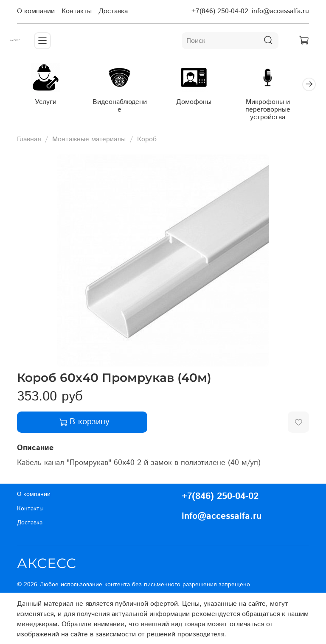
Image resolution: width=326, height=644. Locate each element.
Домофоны (184, 100)
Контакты (77, 11)
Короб (147, 137)
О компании (36, 11)
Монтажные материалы (89, 137)
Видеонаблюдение (114, 104)
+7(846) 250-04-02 (220, 11)
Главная (29, 137)
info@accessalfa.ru (280, 11)
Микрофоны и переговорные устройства (253, 108)
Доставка (113, 11)
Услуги (45, 100)
